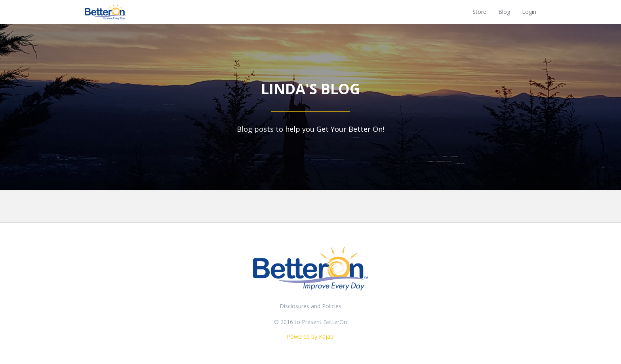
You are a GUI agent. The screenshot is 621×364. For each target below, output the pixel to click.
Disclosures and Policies (310, 306)
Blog (504, 12)
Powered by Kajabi (311, 337)
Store (479, 12)
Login (529, 12)
